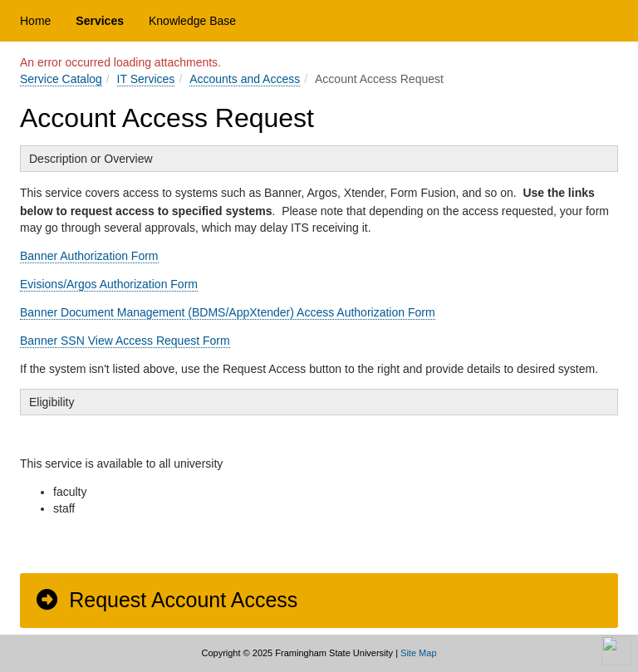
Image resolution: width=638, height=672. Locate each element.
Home (35, 21)
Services (100, 21)
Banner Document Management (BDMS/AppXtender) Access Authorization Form (228, 312)
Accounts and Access (245, 79)
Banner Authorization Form (89, 256)
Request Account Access (166, 600)
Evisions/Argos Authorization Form (109, 284)
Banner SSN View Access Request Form (125, 341)
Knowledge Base (192, 21)
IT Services (146, 79)
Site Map (418, 653)
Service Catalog (61, 79)
